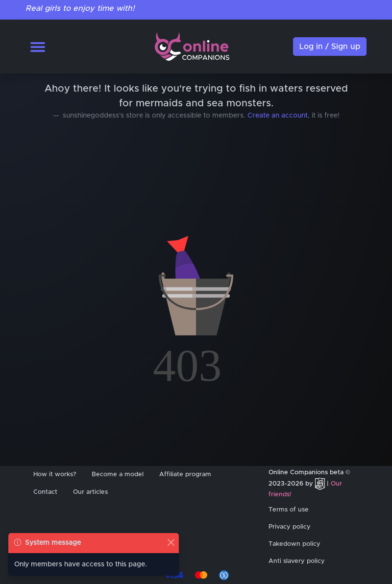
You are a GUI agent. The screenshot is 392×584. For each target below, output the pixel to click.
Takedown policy (294, 544)
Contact (45, 492)
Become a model (118, 474)
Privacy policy (290, 527)
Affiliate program (185, 474)
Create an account (278, 116)
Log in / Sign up (330, 47)
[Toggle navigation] (38, 47)
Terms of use (289, 510)
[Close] (171, 542)
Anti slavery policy (297, 561)
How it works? (55, 474)
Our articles (90, 492)
